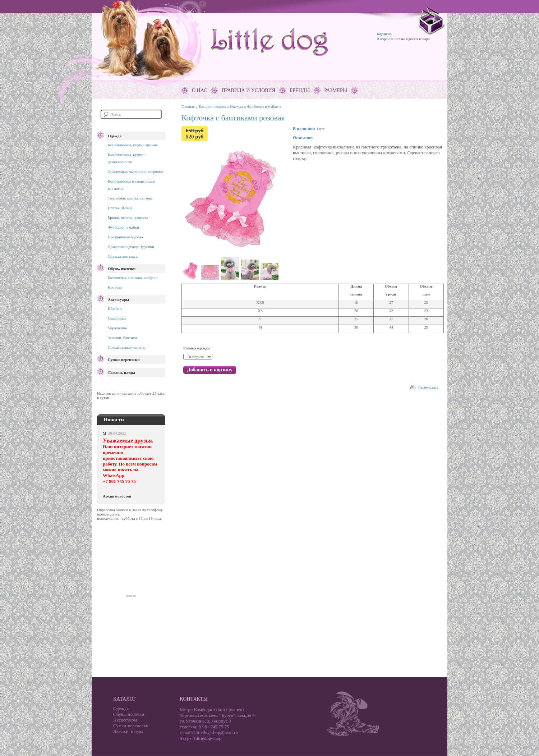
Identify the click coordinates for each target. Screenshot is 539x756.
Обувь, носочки (122, 269)
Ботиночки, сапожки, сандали (133, 278)
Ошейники (117, 318)
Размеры (336, 90)
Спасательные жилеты (127, 347)
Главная (188, 106)
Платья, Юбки (120, 208)
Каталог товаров (212, 106)
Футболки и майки (123, 227)
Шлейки (115, 308)
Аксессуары (118, 299)
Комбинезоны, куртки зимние (133, 145)
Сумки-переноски (124, 359)
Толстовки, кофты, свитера (130, 198)
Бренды (300, 90)
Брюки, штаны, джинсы (128, 217)
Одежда (115, 136)
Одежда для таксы (123, 256)
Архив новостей (117, 496)
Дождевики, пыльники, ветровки (135, 171)
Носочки (115, 287)
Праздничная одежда (125, 237)
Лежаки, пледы (121, 372)
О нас (199, 90)
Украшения (117, 328)
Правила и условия (248, 90)
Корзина (384, 34)
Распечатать (428, 387)
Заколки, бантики (122, 338)
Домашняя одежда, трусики (131, 247)
